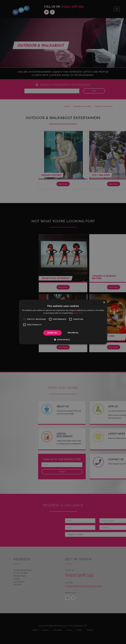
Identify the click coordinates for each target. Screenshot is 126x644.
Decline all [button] (73, 333)
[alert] (63, 322)
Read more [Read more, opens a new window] (78, 313)
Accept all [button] (52, 333)
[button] (63, 340)
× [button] (104, 303)
